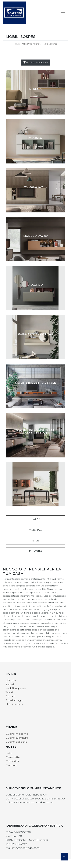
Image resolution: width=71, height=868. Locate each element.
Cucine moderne (17, 734)
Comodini (12, 761)
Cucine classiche (16, 742)
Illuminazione (14, 704)
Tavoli (9, 692)
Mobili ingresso (16, 688)
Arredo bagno (15, 700)
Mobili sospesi (50, 44)
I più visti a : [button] (36, 551)
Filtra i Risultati (36, 62)
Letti (9, 753)
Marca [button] (35, 519)
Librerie (11, 680)
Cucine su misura (17, 738)
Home (17, 44)
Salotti (10, 684)
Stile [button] (36, 540)
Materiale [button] (36, 530)
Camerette (13, 757)
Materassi (12, 765)
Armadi (10, 696)
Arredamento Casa (31, 44)
